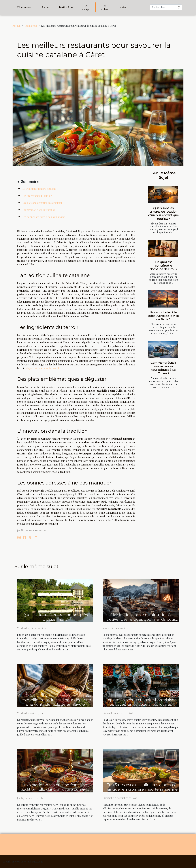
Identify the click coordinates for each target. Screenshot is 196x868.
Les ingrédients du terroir (37, 196)
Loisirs (46, 7)
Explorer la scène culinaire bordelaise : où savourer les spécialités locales (141, 702)
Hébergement (25, 7)
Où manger (86, 7)
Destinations (66, 7)
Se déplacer (105, 7)
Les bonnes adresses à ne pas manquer (44, 217)
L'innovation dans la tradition (39, 210)
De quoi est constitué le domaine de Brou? (164, 266)
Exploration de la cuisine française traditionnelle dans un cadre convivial (55, 787)
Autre (123, 7)
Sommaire (30, 181)
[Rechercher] (166, 7)
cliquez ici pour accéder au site (43, 368)
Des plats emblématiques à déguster (42, 203)
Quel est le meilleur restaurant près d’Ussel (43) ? (55, 617)
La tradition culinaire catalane (39, 189)
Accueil (17, 26)
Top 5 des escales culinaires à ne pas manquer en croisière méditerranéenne (141, 787)
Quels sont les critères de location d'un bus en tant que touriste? (163, 213)
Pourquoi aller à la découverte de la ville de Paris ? (163, 316)
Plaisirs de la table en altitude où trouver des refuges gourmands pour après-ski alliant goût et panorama (141, 619)
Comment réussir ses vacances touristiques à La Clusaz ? (163, 368)
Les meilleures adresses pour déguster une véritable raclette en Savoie (55, 702)
